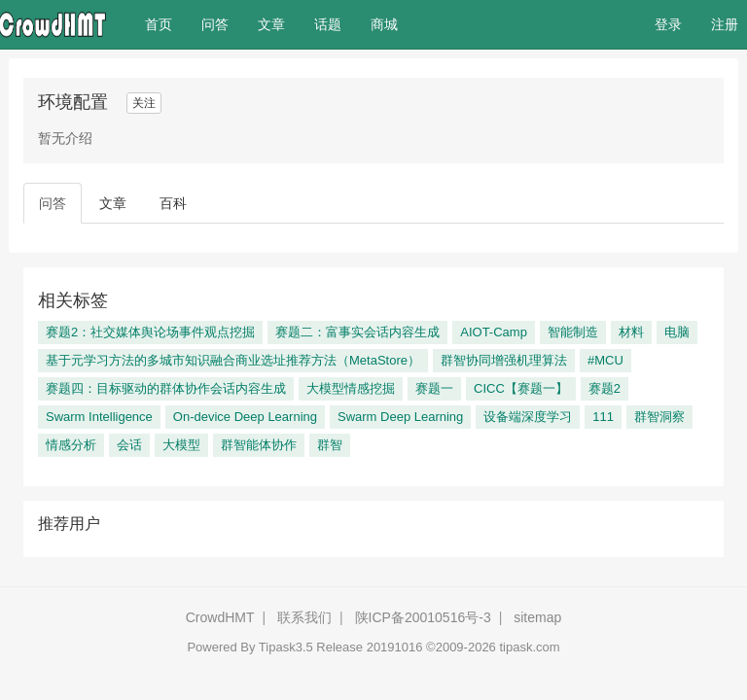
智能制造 (573, 332)
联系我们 (304, 617)
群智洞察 (659, 417)
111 (603, 417)
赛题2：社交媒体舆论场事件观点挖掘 (150, 332)
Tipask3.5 (286, 647)
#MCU (605, 360)
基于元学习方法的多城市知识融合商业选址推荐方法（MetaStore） (233, 360)
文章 (271, 24)
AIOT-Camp (494, 332)
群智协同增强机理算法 (504, 360)
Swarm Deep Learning (400, 417)
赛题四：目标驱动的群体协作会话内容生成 (166, 388)
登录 (668, 24)
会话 (129, 445)
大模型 (181, 445)
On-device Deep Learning (245, 417)
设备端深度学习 (528, 417)
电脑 (677, 332)
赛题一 (434, 388)
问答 (215, 24)
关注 (144, 103)
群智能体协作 (259, 445)
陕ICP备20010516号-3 (423, 617)
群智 (330, 445)
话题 (328, 24)
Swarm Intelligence (99, 417)
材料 (631, 332)
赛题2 (605, 388)
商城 (384, 24)
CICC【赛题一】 (521, 388)
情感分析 (71, 445)
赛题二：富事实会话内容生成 (357, 332)
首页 (166, 23)
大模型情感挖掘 (351, 388)
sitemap (537, 617)
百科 (173, 203)
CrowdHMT (220, 617)
